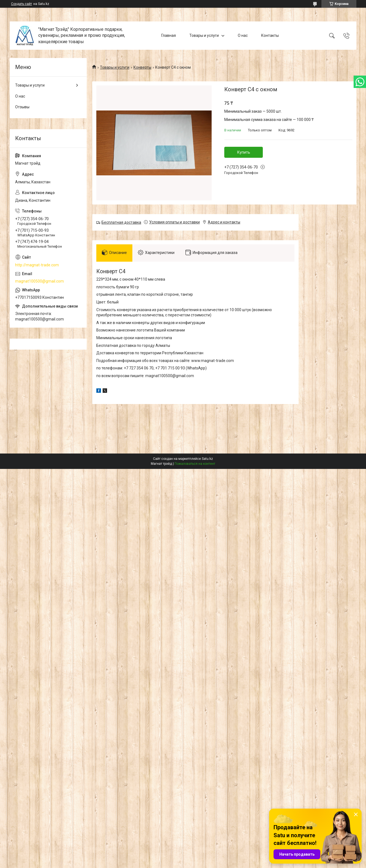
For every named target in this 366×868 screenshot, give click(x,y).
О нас (243, 35)
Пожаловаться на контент (195, 464)
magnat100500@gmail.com (39, 281)
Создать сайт (21, 4)
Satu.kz (207, 459)
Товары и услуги (204, 35)
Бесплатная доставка (121, 222)
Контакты (270, 35)
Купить (244, 152)
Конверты (142, 67)
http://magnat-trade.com (37, 265)
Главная (169, 35)
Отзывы (22, 107)
